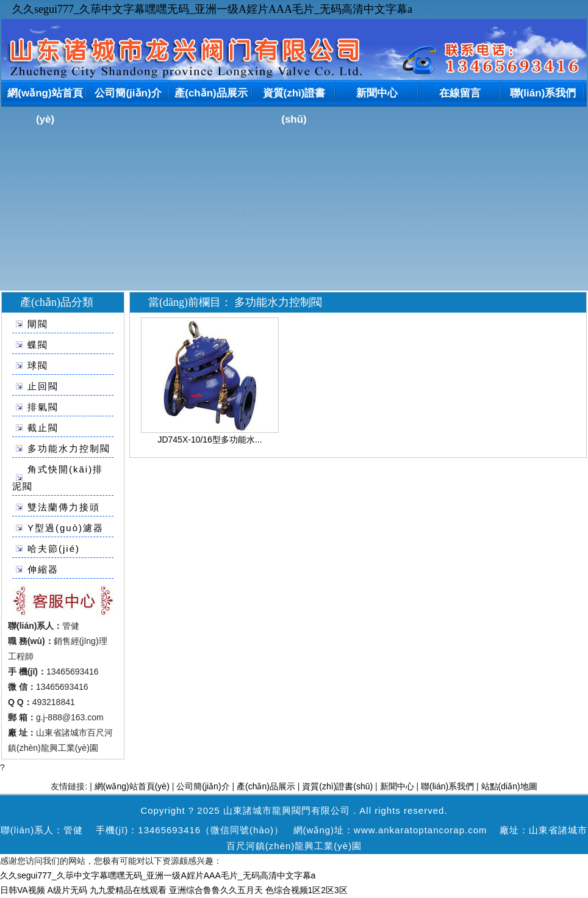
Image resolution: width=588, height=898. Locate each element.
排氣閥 (43, 407)
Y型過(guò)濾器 (66, 528)
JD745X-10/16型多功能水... (210, 440)
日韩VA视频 (23, 890)
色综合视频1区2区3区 (307, 890)
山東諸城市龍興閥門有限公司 (287, 810)
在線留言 (460, 93)
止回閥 (43, 386)
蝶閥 (38, 345)
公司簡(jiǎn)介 (128, 93)
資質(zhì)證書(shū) (294, 96)
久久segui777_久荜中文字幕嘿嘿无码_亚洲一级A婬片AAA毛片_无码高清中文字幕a (212, 9)
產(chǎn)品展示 (211, 93)
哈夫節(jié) (54, 549)
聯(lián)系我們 (543, 93)
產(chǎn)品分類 (57, 302)
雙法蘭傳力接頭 (64, 507)
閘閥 (38, 324)
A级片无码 (67, 890)
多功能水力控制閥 (69, 448)
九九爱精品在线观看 (128, 890)
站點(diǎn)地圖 (509, 786)
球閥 (38, 365)
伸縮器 (43, 569)
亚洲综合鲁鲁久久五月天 (216, 890)
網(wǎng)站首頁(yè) (45, 96)
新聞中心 (377, 93)
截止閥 (43, 428)
